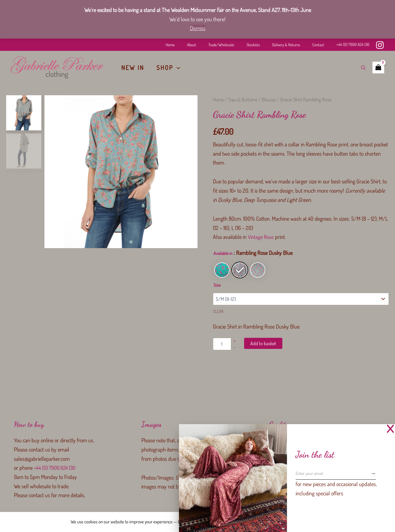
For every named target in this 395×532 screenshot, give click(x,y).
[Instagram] (380, 45)
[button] (177, 68)
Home (219, 99)
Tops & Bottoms (244, 99)
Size (217, 285)
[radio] (222, 270)
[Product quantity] (222, 344)
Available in (223, 253)
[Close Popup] (390, 429)
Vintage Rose (261, 237)
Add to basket (263, 343)
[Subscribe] (373, 473)
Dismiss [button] (198, 28)
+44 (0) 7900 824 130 (353, 44)
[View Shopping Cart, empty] (378, 68)
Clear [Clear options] (218, 311)
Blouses (271, 99)
